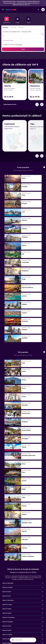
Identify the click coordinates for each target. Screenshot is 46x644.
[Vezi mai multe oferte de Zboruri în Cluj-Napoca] (43, 612)
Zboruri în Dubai (7, 604)
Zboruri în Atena (7, 625)
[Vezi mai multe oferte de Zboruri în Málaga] (43, 638)
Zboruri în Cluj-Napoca (9, 612)
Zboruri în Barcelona (8, 595)
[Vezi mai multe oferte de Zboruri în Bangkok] (43, 616)
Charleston (35, 86)
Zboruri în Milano (7, 608)
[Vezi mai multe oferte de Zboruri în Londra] (43, 599)
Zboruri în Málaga (7, 638)
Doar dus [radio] (13, 28)
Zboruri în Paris (7, 591)
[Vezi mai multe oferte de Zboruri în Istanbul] (43, 582)
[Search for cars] (28, 19)
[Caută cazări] (18, 19)
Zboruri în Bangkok (8, 616)
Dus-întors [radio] (5, 28)
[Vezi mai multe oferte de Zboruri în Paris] (43, 591)
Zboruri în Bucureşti (8, 578)
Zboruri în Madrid (7, 629)
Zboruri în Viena (7, 621)
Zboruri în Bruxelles (8, 634)
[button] (44, 3)
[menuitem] (7, 20)
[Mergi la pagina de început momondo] (11, 10)
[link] (10, 104)
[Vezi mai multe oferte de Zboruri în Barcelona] (43, 595)
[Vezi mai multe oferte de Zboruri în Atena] (43, 625)
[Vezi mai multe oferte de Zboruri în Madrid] (43, 629)
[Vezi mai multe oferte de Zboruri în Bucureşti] (43, 578)
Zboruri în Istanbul (7, 582)
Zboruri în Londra (7, 599)
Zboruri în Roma (7, 586)
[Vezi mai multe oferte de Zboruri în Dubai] (43, 604)
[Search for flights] (7, 19)
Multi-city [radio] (21, 28)
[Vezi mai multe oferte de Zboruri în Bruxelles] (43, 634)
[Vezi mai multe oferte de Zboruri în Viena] (43, 621)
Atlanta (7, 86)
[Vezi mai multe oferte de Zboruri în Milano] (43, 608)
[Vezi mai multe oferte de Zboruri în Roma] (43, 586)
